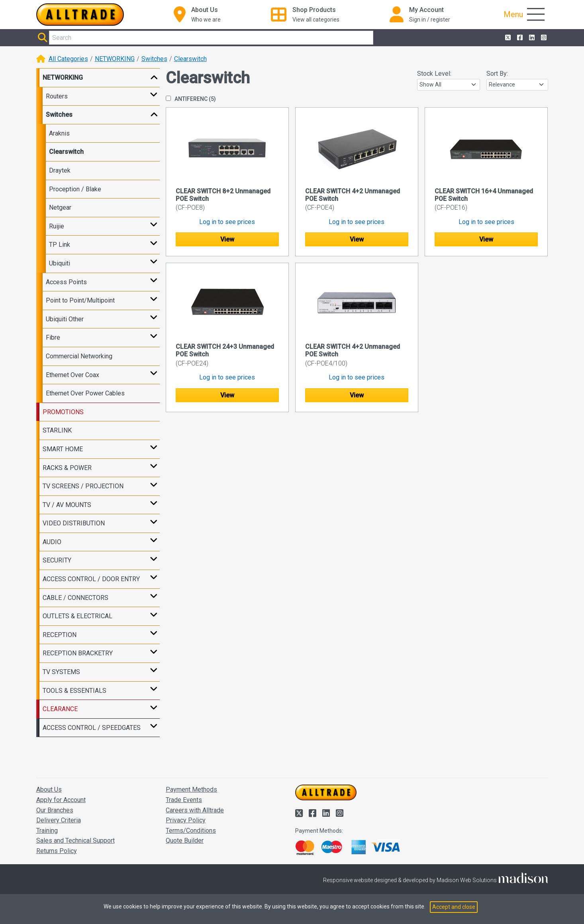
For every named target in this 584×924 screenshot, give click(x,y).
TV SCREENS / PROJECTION (83, 486)
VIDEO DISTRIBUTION (74, 523)
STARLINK (57, 430)
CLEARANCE (60, 709)
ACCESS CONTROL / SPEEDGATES (92, 728)
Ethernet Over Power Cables (85, 393)
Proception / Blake (75, 189)
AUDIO (52, 542)
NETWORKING (115, 59)
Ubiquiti (60, 263)
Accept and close (454, 907)
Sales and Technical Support (75, 840)
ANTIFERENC (191, 99)
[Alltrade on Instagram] (543, 38)
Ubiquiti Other (65, 319)
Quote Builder (185, 840)
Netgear (60, 207)
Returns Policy (57, 851)
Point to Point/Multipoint (80, 300)
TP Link (60, 245)
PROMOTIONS (63, 412)
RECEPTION (60, 635)
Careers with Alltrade (195, 810)
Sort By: (497, 74)
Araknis (59, 133)
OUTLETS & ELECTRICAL (77, 616)
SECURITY (57, 560)
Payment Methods (191, 789)
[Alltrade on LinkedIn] (531, 38)
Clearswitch (190, 59)
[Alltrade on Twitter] (507, 38)
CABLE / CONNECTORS (75, 598)
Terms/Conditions (191, 831)
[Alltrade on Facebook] (519, 38)
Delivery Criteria (59, 820)
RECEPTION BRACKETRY (78, 653)
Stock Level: (434, 74)
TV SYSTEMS (61, 672)
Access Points (66, 282)
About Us (49, 789)
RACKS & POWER (67, 468)
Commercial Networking (79, 356)
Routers (57, 96)
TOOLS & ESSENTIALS (74, 691)
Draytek (60, 170)
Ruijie (57, 226)
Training (47, 831)
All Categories (68, 59)
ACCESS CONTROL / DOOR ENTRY (91, 579)
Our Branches (55, 810)
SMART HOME (63, 449)
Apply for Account (61, 800)
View (227, 239)
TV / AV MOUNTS (67, 505)
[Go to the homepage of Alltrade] (80, 15)
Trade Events (184, 800)
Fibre (53, 337)
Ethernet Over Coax (73, 375)
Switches (154, 59)
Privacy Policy (186, 820)
